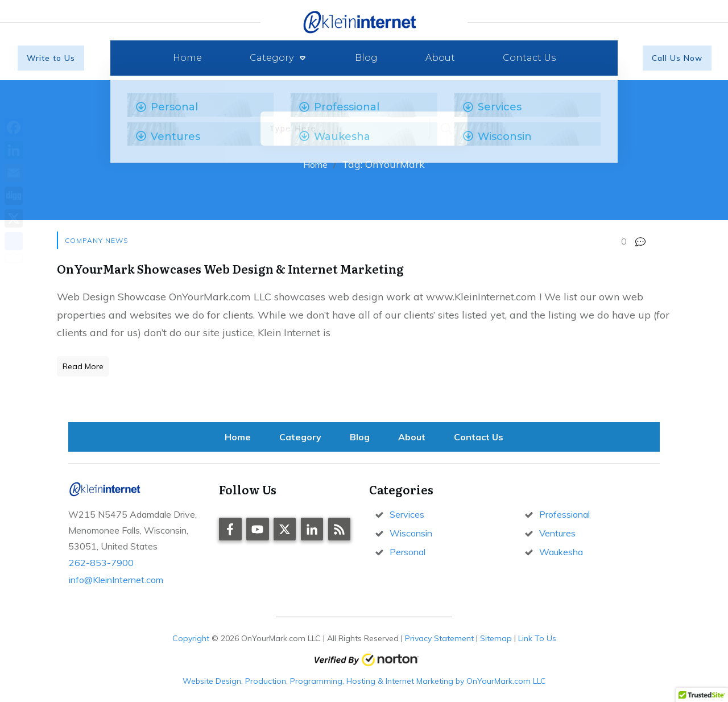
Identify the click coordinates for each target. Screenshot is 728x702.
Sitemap (496, 638)
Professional (564, 514)
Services (407, 514)
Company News (97, 240)
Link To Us (537, 638)
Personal (408, 552)
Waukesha (561, 552)
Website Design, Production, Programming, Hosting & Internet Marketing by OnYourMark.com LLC (364, 681)
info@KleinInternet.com (116, 580)
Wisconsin (411, 533)
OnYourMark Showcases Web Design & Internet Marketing (230, 269)
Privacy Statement (439, 638)
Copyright (191, 638)
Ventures (557, 533)
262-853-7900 (101, 563)
